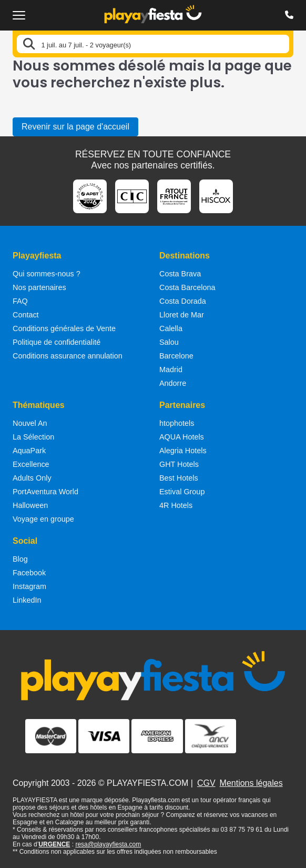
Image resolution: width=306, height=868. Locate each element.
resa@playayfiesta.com (108, 844)
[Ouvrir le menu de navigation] (19, 15)
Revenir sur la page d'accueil (75, 127)
